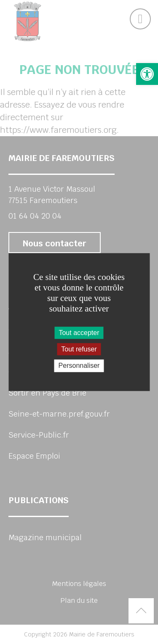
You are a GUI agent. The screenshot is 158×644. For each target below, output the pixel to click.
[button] (147, 74)
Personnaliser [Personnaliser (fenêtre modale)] (79, 366)
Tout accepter (79, 333)
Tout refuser (79, 349)
